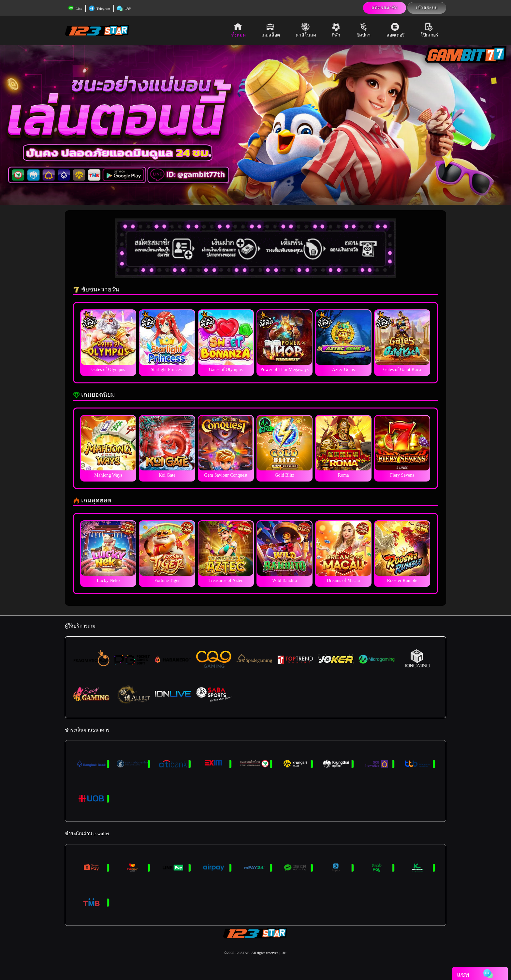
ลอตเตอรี (396, 30)
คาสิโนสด (306, 30)
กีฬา (337, 30)
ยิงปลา (364, 30)
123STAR (242, 953)
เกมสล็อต (271, 30)
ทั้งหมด (239, 30)
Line (75, 8)
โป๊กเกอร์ (429, 30)
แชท (124, 8)
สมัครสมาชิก (385, 8)
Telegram (100, 8)
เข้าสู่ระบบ (427, 8)
